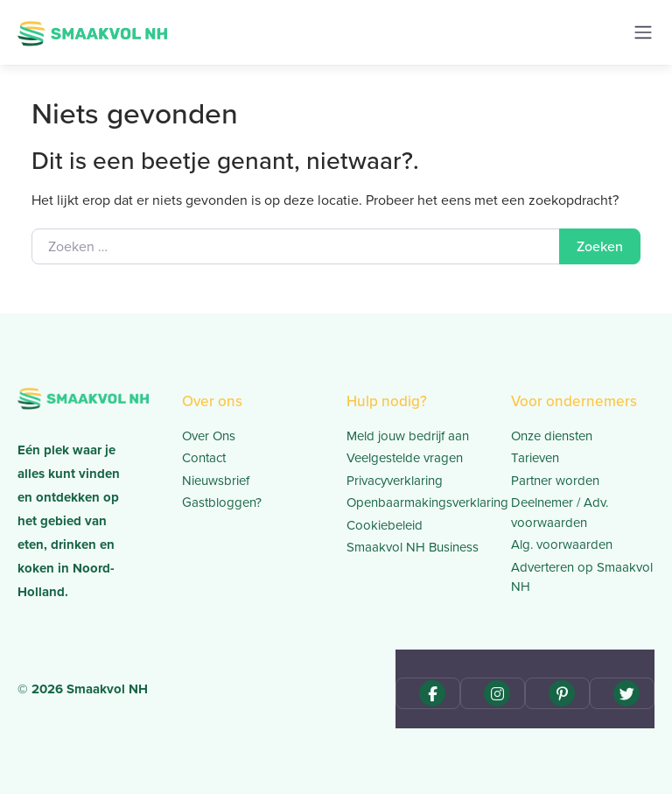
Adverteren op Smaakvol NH (582, 577)
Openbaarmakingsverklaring (418, 502)
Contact (204, 458)
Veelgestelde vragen (405, 458)
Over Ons (209, 436)
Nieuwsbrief (216, 481)
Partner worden (555, 481)
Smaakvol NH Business (413, 547)
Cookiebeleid (385, 525)
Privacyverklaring (395, 481)
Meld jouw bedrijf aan (408, 436)
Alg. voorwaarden (562, 545)
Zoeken (600, 246)
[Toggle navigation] (643, 32)
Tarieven (535, 458)
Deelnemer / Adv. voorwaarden (560, 513)
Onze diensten (552, 436)
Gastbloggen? (222, 502)
